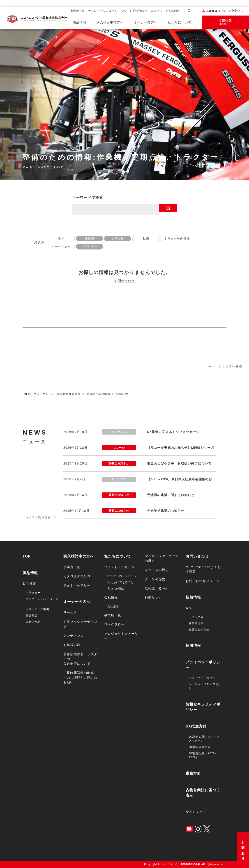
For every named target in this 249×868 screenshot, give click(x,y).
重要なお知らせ (199, 630)
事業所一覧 (78, 11)
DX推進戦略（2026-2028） (202, 756)
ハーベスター (62, 247)
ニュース (156, 11)
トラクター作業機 (178, 239)
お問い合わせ (243, 849)
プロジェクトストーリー (121, 636)
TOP (27, 556)
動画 (146, 239)
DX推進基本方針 (200, 747)
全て (61, 239)
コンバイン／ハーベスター (42, 601)
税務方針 (193, 774)
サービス (70, 613)
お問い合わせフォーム (203, 581)
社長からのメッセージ (122, 576)
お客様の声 (173, 11)
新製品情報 (196, 623)
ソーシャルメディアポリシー (205, 687)
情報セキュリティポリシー (203, 707)
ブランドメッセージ (119, 567)
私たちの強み (116, 589)
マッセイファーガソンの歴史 (162, 559)
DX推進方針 (196, 726)
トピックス (196, 617)
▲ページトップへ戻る (225, 366)
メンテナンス (74, 636)
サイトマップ (196, 812)
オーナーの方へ (146, 22)
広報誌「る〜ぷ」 (158, 589)
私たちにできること (121, 582)
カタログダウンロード (103, 11)
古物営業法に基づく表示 (203, 793)
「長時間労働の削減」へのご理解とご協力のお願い (80, 678)
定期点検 (118, 239)
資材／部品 (33, 622)
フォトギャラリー (77, 586)
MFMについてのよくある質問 (203, 570)
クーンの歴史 (155, 579)
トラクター (90, 247)
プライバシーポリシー (203, 665)
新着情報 (193, 597)
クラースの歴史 (157, 570)
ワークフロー (114, 625)
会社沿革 (113, 607)
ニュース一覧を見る (37, 518)
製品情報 (80, 22)
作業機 (90, 239)
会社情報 (111, 598)
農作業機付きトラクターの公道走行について (80, 659)
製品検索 (29, 584)
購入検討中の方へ (110, 22)
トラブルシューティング (80, 624)
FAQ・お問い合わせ (134, 11)
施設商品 (32, 616)
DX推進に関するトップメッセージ (204, 739)
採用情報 (193, 646)
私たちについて (180, 22)
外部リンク (153, 598)
